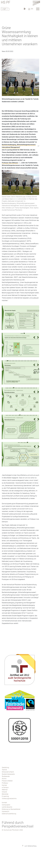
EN (32, 9)
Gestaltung (5, 767)
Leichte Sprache (7, 807)
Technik (4, 770)
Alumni (4, 779)
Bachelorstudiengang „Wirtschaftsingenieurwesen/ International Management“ (19, 146)
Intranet (4, 792)
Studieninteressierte (8, 774)
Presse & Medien (7, 781)
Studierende (6, 776)
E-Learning (5, 796)
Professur (5, 783)
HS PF (6, 3)
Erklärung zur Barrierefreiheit (11, 809)
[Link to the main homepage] (36, 3)
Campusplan (6, 805)
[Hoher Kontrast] (24, 9)
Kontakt (4, 803)
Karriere (4, 785)
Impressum (6, 811)
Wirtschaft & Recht (8, 772)
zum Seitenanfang (30, 846)
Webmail (5, 790)
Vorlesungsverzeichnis (9, 799)
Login (4, 9)
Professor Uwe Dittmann (10, 163)
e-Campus (5, 787)
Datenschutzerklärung (9, 814)
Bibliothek (5, 794)
